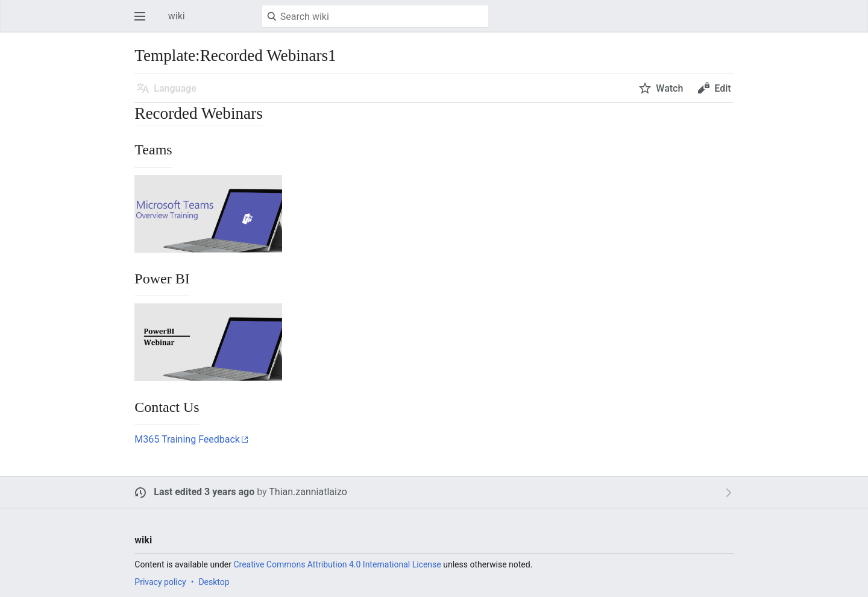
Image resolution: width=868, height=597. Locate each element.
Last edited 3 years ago (204, 492)
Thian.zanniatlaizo (308, 492)
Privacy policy (160, 582)
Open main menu (143, 22)
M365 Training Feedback (187, 439)
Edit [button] (722, 88)
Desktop (214, 582)
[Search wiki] (375, 16)
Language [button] (175, 88)
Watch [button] (669, 88)
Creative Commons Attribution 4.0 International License (337, 564)
